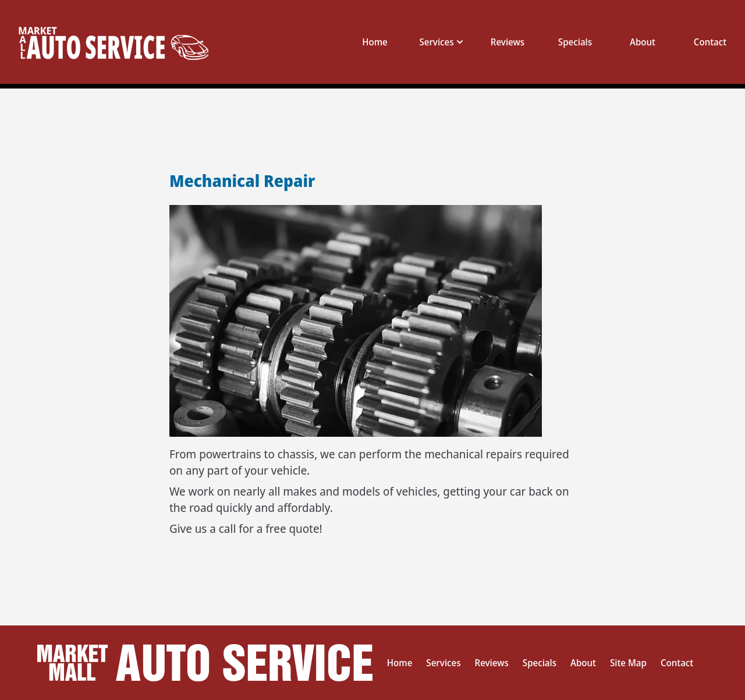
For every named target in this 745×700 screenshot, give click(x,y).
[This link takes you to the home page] (124, 42)
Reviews (508, 42)
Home (375, 42)
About (643, 42)
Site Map (628, 663)
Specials (575, 42)
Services (443, 663)
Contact (710, 42)
